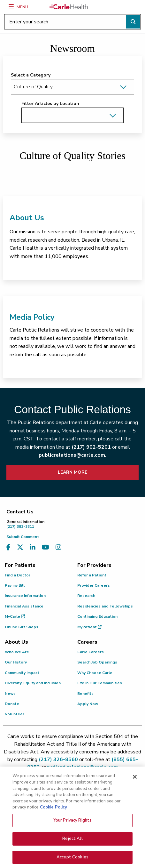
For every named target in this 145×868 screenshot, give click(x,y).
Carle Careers (91, 652)
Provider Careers (94, 585)
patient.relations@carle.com (83, 767)
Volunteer (15, 714)
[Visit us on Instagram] (58, 547)
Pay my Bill (15, 585)
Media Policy (32, 317)
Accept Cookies (72, 861)
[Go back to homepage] (69, 7)
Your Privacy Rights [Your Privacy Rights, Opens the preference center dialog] (72, 824)
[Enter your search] (72, 22)
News (10, 694)
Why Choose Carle (95, 673)
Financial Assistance (24, 606)
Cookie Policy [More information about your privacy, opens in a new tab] (53, 811)
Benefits (85, 694)
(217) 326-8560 (58, 759)
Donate (12, 704)
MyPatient (89, 627)
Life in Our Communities (100, 683)
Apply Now (88, 704)
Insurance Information (25, 596)
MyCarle (15, 616)
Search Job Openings (97, 662)
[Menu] (11, 7)
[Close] (135, 780)
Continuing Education (97, 616)
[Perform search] (133, 22)
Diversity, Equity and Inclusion (33, 683)
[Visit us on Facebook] (8, 547)
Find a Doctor (18, 575)
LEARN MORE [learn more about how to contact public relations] (72, 472)
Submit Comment (23, 537)
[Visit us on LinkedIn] (33, 547)
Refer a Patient (92, 575)
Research (86, 596)
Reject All (72, 842)
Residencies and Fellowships (105, 606)
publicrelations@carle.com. (72, 455)
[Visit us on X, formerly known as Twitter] (20, 547)
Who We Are (17, 652)
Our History (16, 662)
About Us (27, 218)
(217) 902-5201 (91, 447)
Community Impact (22, 673)
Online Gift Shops (22, 627)
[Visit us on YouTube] (46, 547)
